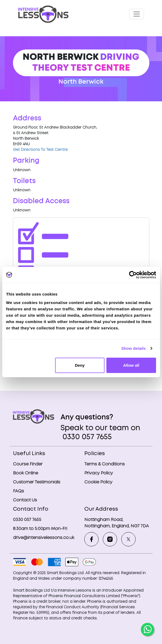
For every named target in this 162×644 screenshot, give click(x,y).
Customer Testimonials (37, 482)
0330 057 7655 (86, 437)
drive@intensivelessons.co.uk (44, 538)
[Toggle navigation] (137, 14)
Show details (134, 348)
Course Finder (28, 464)
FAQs (18, 491)
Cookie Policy (98, 482)
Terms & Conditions (105, 464)
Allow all (131, 365)
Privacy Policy (99, 473)
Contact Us (25, 500)
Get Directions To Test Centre (40, 150)
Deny (80, 365)
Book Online (26, 473)
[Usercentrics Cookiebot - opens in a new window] (133, 275)
